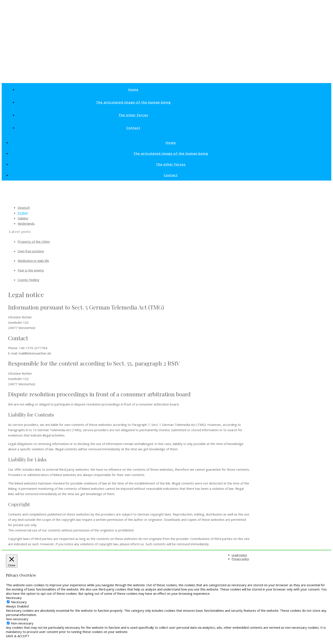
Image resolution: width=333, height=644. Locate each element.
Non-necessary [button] (17, 619)
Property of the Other (34, 241)
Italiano (23, 218)
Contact (133, 128)
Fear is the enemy (31, 270)
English (23, 213)
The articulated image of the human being (133, 102)
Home (133, 89)
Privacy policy (240, 559)
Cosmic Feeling (28, 280)
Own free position (31, 251)
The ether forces (133, 115)
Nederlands (26, 223)
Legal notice (239, 555)
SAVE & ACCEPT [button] (18, 636)
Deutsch (24, 208)
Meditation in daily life (33, 261)
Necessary (19, 602)
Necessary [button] (14, 598)
